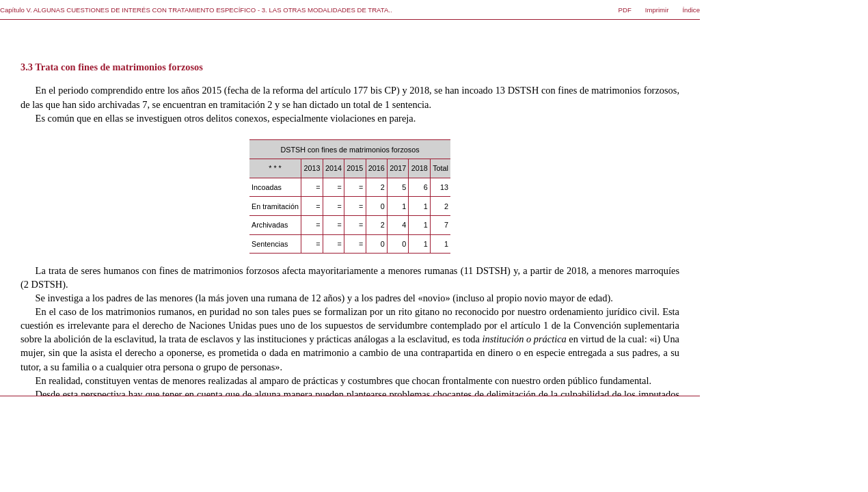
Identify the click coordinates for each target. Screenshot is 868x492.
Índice (691, 10)
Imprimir (657, 10)
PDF (625, 10)
